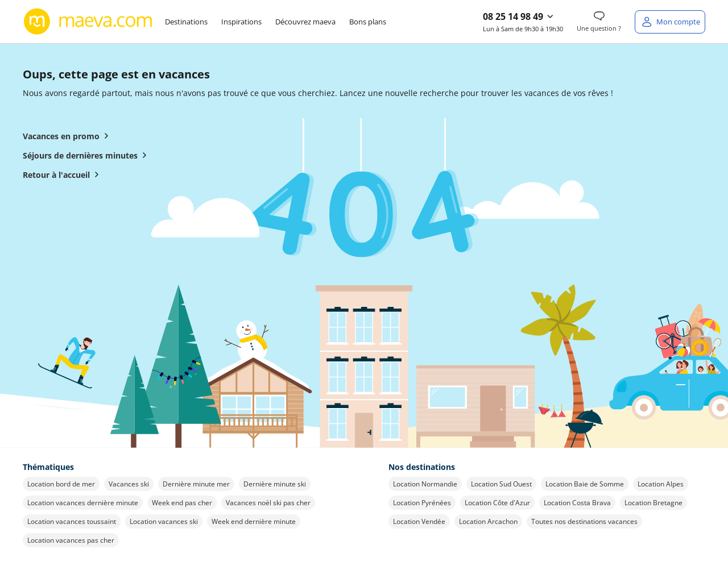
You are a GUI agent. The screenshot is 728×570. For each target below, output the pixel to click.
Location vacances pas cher (71, 540)
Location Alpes (661, 484)
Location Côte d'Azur (497, 503)
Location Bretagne (653, 503)
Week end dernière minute (254, 521)
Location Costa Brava (577, 503)
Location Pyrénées (422, 503)
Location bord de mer (61, 484)
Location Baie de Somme (585, 484)
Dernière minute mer (196, 484)
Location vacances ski (164, 521)
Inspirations (241, 22)
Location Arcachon (488, 521)
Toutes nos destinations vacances (584, 521)
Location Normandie (425, 484)
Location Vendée (419, 521)
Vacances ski (129, 484)
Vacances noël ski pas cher (268, 503)
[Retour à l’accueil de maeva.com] (88, 22)
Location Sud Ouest (501, 484)
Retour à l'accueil (63, 174)
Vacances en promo (68, 136)
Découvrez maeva (305, 22)
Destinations (186, 22)
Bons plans (368, 22)
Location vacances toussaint (72, 521)
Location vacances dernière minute (83, 503)
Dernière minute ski (275, 484)
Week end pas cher (182, 503)
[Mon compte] (670, 22)
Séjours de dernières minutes (87, 155)
